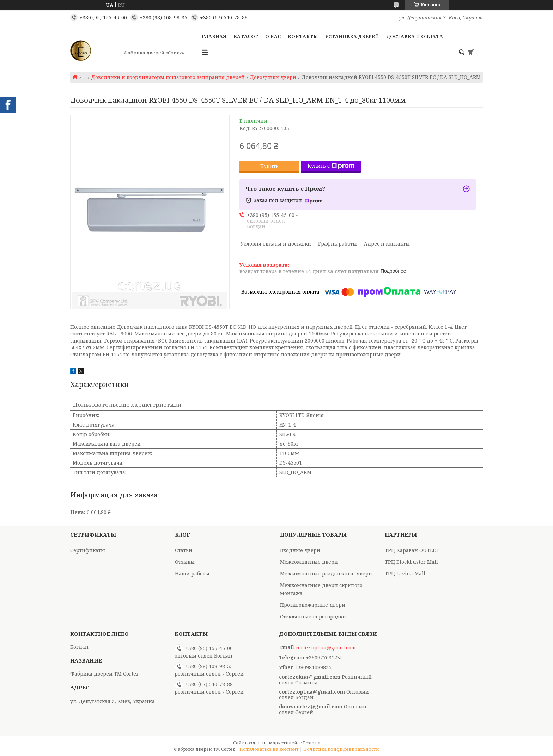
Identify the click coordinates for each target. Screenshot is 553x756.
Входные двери (300, 550)
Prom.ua (312, 743)
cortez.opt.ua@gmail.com (326, 648)
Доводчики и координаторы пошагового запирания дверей (168, 77)
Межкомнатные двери (309, 562)
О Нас (273, 36)
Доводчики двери (273, 77)
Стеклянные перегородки (313, 616)
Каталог (246, 36)
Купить (269, 166)
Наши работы (192, 573)
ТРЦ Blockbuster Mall (411, 562)
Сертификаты (88, 550)
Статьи (184, 550)
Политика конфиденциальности (341, 749)
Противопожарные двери (313, 605)
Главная (214, 36)
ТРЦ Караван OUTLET (412, 550)
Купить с (331, 166)
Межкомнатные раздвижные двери (326, 573)
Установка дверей (352, 36)
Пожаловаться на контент (269, 749)
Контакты (303, 36)
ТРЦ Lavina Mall (405, 573)
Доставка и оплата (415, 36)
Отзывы (185, 562)
